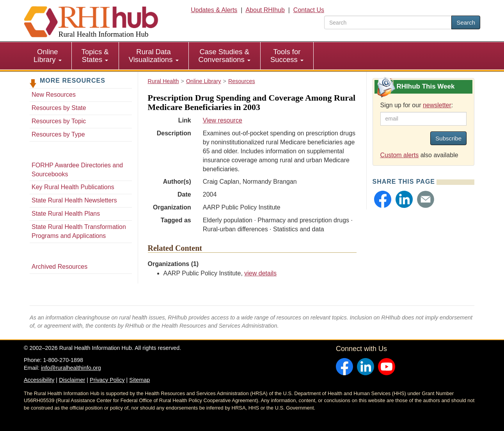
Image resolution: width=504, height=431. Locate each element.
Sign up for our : (417, 105)
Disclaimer (72, 380)
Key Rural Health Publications (73, 187)
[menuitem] (48, 56)
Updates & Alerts (214, 10)
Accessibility (39, 380)
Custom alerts (400, 155)
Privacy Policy (107, 380)
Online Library (48, 56)
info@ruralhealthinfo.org (71, 368)
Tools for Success (287, 56)
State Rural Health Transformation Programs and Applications (79, 231)
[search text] (388, 22)
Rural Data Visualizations (154, 56)
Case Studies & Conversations (224, 56)
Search (466, 22)
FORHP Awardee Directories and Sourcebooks (77, 170)
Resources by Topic (59, 121)
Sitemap (139, 380)
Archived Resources (59, 267)
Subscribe (448, 138)
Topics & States (95, 56)
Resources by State (59, 108)
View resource (223, 120)
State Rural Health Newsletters (74, 200)
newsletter (437, 105)
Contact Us (309, 10)
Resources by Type (58, 134)
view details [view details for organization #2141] (260, 273)
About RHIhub (265, 10)
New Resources (54, 95)
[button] (383, 199)
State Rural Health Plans (66, 214)
